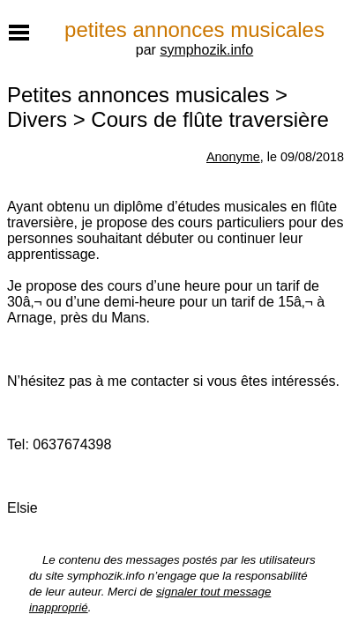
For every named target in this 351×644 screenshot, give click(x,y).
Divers (37, 119)
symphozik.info (206, 50)
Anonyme (233, 157)
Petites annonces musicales (138, 95)
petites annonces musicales (194, 30)
